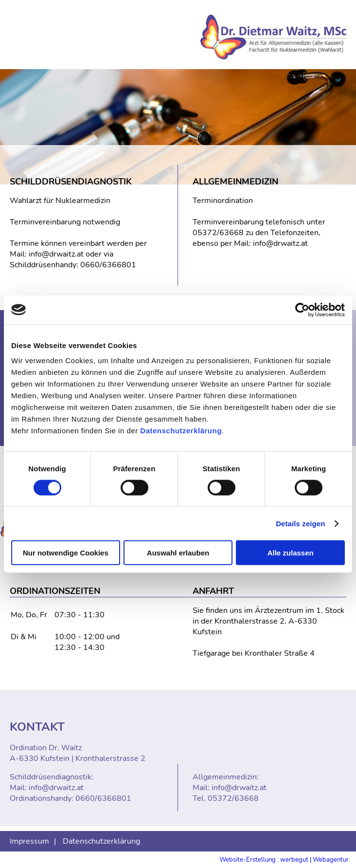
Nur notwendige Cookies (66, 553)
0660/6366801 (108, 265)
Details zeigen (300, 523)
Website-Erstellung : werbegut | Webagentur (284, 860)
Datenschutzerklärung (181, 431)
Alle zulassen (291, 553)
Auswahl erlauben (178, 553)
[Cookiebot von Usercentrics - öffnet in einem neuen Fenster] (302, 310)
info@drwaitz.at (56, 254)
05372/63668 (218, 233)
